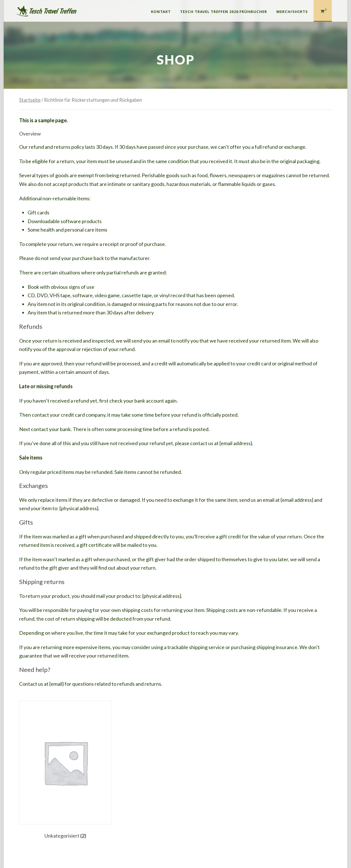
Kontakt (161, 12)
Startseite (30, 100)
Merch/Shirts (292, 12)
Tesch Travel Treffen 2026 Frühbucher (224, 12)
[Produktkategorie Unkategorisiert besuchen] (65, 771)
